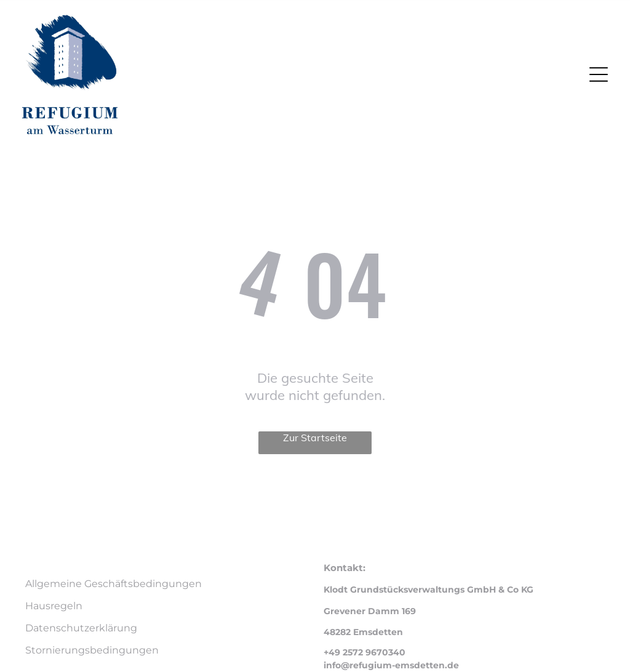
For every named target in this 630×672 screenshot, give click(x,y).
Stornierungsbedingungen (92, 650)
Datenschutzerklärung (81, 628)
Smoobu (390, 492)
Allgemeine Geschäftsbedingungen (114, 584)
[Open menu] (599, 74)
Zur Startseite (315, 438)
